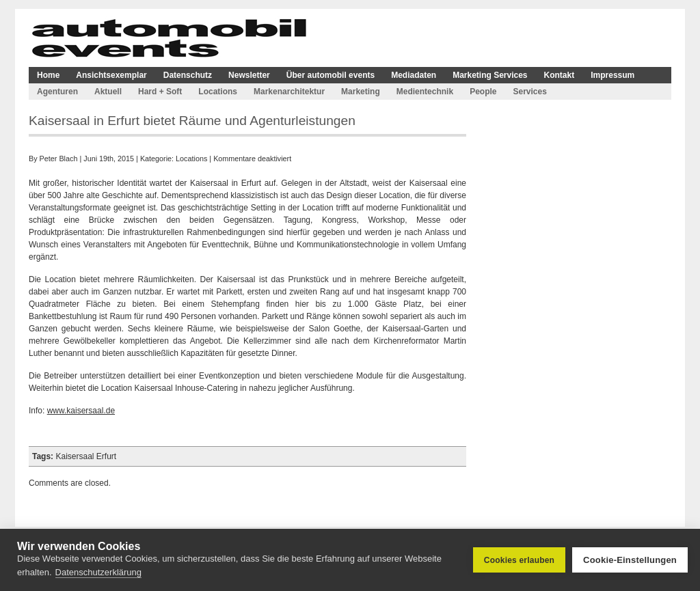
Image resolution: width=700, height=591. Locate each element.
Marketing (361, 92)
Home (48, 75)
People (483, 92)
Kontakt (560, 75)
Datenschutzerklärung (98, 572)
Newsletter (249, 75)
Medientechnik (425, 92)
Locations (218, 92)
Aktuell (108, 92)
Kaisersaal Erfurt (86, 456)
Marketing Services (490, 75)
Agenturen (57, 92)
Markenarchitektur (289, 92)
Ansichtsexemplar (111, 75)
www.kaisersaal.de (81, 411)
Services (529, 92)
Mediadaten (414, 75)
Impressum (612, 75)
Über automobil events (331, 75)
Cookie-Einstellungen (630, 560)
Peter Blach (59, 159)
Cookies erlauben (519, 560)
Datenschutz (188, 75)
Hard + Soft (160, 92)
